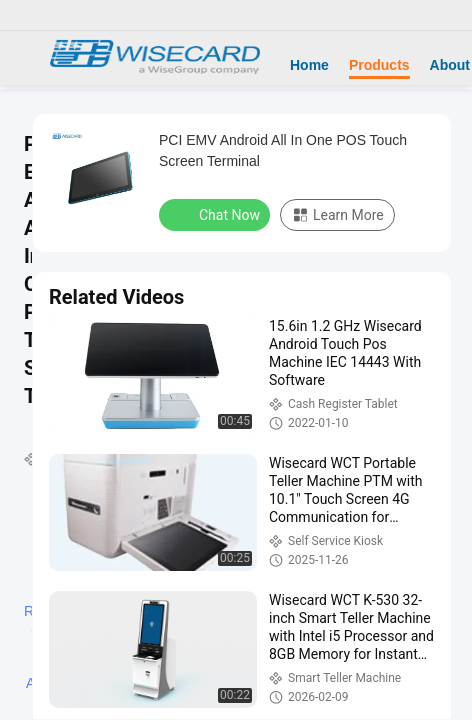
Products (379, 65)
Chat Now (216, 214)
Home (309, 65)
